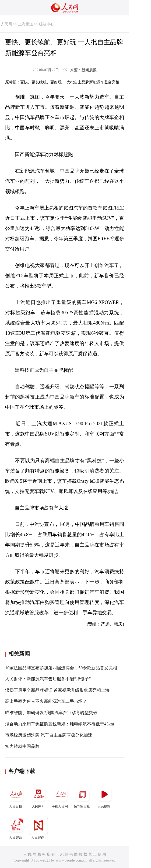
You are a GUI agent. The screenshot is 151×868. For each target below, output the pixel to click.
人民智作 (38, 828)
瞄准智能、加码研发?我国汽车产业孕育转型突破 (51, 713)
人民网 (6, 24)
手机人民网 (60, 797)
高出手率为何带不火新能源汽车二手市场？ (46, 701)
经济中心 (47, 24)
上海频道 (26, 24)
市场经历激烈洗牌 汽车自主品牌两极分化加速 (49, 735)
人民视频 (104, 797)
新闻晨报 (89, 70)
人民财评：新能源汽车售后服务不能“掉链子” (48, 679)
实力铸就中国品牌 (22, 746)
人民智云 (16, 828)
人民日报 (16, 797)
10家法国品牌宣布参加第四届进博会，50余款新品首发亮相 (61, 668)
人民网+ (38, 797)
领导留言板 (82, 797)
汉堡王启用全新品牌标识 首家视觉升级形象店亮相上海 (57, 690)
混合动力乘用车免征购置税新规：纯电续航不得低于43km (59, 724)
